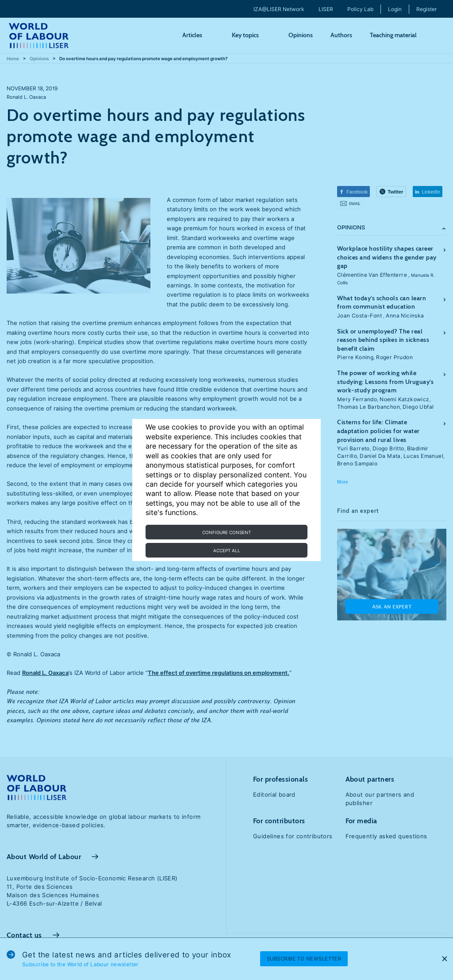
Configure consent (226, 532)
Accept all (227, 550)
